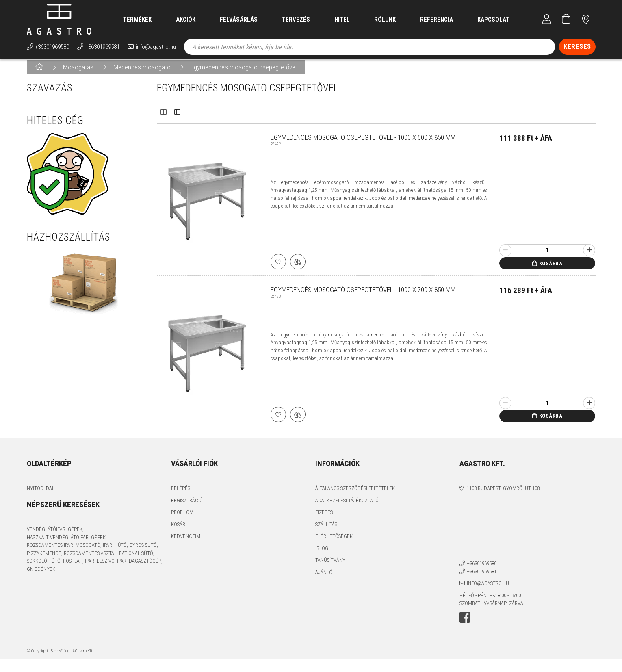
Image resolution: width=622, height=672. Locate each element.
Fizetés (324, 517)
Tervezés (296, 20)
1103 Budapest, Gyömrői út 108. (504, 493)
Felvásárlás (239, 20)
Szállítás (326, 530)
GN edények (41, 574)
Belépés (181, 493)
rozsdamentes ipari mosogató (64, 550)
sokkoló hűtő (44, 566)
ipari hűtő (115, 550)
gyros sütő (143, 550)
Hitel (342, 20)
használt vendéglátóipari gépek (66, 543)
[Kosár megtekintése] (566, 19)
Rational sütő (136, 558)
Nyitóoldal (41, 493)
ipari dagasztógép (139, 566)
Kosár (178, 530)
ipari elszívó (100, 566)
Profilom (182, 517)
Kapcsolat (493, 20)
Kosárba (551, 269)
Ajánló (324, 578)
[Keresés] (577, 47)
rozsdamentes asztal (90, 558)
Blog (322, 554)
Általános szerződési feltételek (355, 493)
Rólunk (385, 20)
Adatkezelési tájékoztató (347, 506)
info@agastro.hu (156, 47)
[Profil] (547, 19)
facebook (465, 623)
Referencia (437, 20)
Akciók (186, 20)
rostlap (73, 566)
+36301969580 (52, 47)
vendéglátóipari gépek (55, 534)
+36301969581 (102, 47)
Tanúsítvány (330, 565)
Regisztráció (187, 506)
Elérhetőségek (334, 541)
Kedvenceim (186, 541)
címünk (586, 19)
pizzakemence (44, 558)
